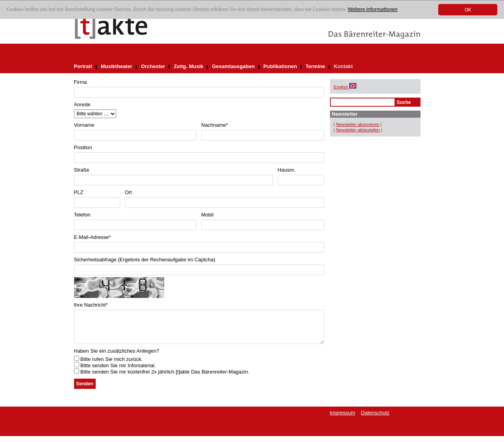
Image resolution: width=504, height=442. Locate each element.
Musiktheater (117, 66)
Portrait (83, 66)
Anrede (82, 104)
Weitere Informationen (372, 10)
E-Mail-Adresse (93, 237)
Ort (128, 192)
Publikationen (280, 66)
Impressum (343, 419)
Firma (81, 82)
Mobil (207, 215)
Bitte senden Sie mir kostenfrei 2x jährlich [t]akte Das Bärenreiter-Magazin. (162, 378)
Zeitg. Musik (188, 66)
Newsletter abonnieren (358, 124)
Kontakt (343, 66)
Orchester (153, 66)
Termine (315, 66)
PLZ (79, 192)
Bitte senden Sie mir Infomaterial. (115, 371)
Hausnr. (286, 170)
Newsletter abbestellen (358, 130)
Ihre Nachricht (91, 305)
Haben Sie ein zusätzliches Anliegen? (117, 357)
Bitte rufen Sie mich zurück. (108, 365)
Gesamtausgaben (233, 66)
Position (83, 147)
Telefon (82, 215)
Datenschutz (375, 419)
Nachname (215, 125)
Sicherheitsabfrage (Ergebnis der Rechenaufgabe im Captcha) (145, 260)
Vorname (84, 125)
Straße (82, 170)
